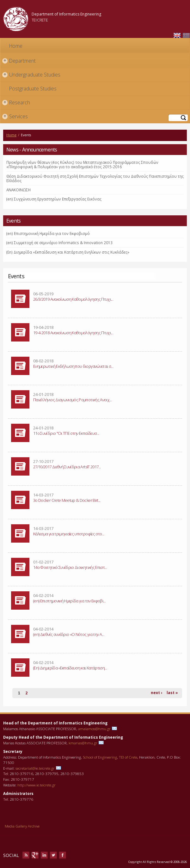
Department (19, 61)
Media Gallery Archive (22, 826)
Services (15, 117)
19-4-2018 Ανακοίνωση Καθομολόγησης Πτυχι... (73, 333)
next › (156, 693)
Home (16, 46)
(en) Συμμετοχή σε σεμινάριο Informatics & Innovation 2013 (59, 243)
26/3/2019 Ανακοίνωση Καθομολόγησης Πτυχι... (73, 299)
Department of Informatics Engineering (66, 14)
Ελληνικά (186, 36)
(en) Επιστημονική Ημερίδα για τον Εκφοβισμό (48, 233)
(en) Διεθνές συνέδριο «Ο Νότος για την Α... (69, 634)
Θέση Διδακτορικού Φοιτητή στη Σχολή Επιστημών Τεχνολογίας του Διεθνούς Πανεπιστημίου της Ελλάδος (95, 178)
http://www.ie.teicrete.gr (37, 785)
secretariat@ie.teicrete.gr (35, 768)
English (177, 36)
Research (16, 103)
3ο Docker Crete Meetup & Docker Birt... (67, 500)
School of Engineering (100, 757)
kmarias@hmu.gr (83, 743)
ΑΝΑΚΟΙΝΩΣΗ (18, 190)
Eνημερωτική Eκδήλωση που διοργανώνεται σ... (73, 366)
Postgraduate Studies (33, 89)
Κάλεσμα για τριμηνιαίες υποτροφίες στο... (69, 534)
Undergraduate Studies (31, 75)
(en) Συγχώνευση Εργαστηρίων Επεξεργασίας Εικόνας (54, 199)
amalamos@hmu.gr (94, 729)
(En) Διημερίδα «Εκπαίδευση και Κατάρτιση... (70, 668)
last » (172, 693)
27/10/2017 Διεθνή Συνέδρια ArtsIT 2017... (67, 467)
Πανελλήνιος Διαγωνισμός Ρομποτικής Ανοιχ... (72, 400)
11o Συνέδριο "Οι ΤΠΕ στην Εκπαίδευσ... (66, 433)
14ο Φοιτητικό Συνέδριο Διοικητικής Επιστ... (70, 567)
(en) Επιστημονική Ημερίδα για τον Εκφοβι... (69, 601)
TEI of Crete (128, 757)
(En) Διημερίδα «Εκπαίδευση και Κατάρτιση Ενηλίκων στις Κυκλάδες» (68, 252)
